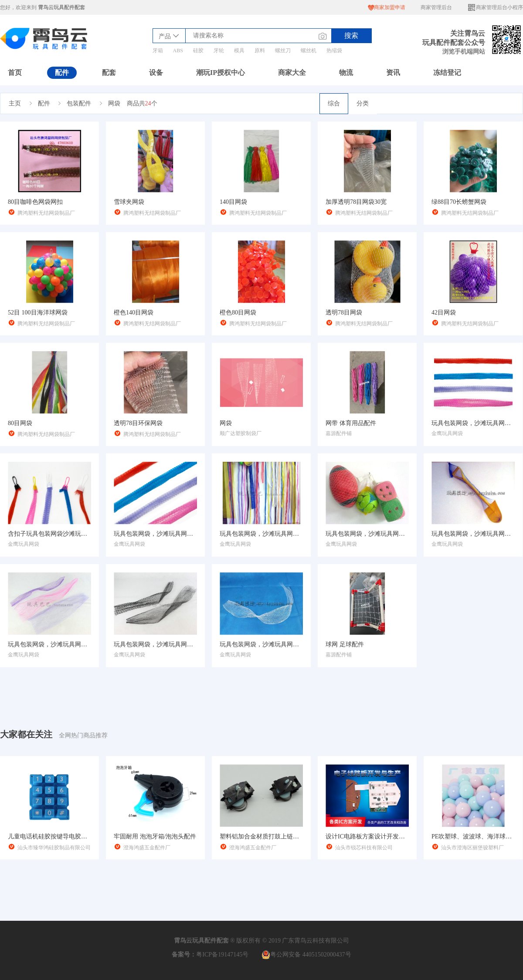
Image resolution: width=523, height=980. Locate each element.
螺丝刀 (283, 51)
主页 (15, 103)
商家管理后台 (436, 7)
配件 (62, 73)
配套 (109, 73)
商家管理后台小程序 (495, 8)
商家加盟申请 (387, 8)
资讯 (393, 73)
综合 (334, 103)
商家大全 (292, 73)
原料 (260, 51)
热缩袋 (334, 51)
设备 (156, 73)
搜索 (351, 35)
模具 (239, 51)
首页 (15, 73)
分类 (363, 103)
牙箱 (158, 51)
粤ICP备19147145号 (222, 955)
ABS (178, 51)
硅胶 (198, 51)
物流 (346, 73)
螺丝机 (309, 51)
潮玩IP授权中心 (221, 73)
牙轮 (219, 51)
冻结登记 (447, 73)
